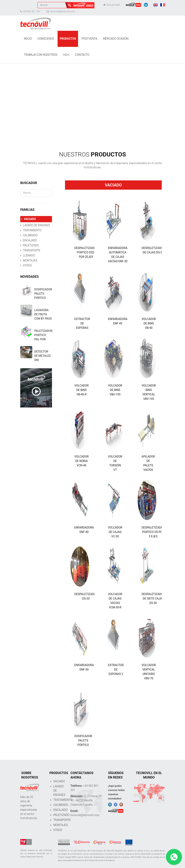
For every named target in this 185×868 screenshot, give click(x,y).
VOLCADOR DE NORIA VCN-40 (82, 461)
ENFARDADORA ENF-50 (84, 667)
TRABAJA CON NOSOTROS (41, 55)
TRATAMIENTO (32, 230)
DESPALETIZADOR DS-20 (86, 596)
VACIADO (30, 219)
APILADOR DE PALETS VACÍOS (148, 463)
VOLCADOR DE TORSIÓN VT (115, 463)
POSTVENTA (89, 39)
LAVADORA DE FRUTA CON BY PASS (43, 314)
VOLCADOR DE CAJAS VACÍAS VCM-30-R (115, 601)
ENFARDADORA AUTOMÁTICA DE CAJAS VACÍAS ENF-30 (118, 255)
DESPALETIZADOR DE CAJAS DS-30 (153, 250)
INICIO (28, 39)
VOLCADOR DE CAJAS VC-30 (115, 532)
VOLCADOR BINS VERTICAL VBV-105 (149, 392)
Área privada (112, 5)
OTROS (27, 265)
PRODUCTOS (68, 39)
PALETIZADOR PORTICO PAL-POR (43, 335)
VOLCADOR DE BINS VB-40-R (82, 390)
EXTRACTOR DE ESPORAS (82, 323)
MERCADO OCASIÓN (116, 39)
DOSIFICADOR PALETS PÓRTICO (83, 740)
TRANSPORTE (32, 250)
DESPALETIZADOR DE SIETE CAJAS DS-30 (153, 599)
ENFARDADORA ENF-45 (118, 321)
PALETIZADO (31, 245)
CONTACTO (82, 55)
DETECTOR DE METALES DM (43, 356)
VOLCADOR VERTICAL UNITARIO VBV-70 (149, 672)
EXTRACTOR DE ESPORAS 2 (116, 670)
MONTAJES (30, 260)
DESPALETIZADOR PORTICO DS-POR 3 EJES (153, 532)
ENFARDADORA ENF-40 (84, 530)
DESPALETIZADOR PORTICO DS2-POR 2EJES (86, 252)
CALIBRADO (30, 235)
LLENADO (29, 255)
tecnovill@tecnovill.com (61, 11)
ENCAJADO (30, 240)
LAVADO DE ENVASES (36, 225)
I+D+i (66, 55)
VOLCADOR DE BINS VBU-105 (115, 390)
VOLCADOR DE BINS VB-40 (149, 323)
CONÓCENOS (46, 39)
